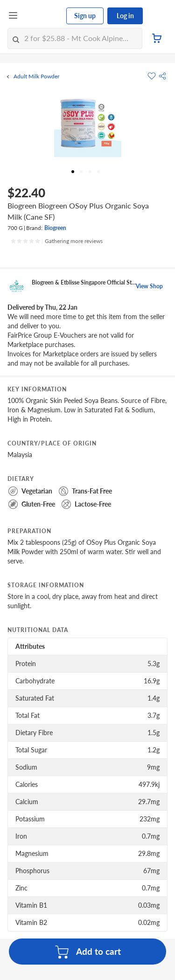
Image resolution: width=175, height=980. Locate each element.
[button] (162, 76)
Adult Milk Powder (36, 76)
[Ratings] (56, 241)
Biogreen (55, 228)
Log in (125, 16)
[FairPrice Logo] (42, 16)
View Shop (149, 286)
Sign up (85, 16)
